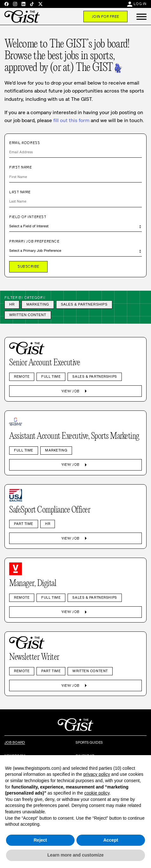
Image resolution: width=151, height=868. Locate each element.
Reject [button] (40, 840)
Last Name (20, 192)
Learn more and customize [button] (75, 855)
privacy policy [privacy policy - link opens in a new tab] (97, 774)
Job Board (15, 742)
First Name (21, 167)
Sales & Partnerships (84, 304)
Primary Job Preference (34, 241)
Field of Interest (28, 217)
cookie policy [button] (97, 793)
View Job (75, 391)
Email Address (24, 143)
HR (12, 304)
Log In (140, 4)
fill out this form (71, 120)
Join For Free (105, 17)
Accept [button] (111, 840)
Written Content (28, 315)
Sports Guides (89, 742)
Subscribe (28, 266)
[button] (141, 17)
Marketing (38, 304)
